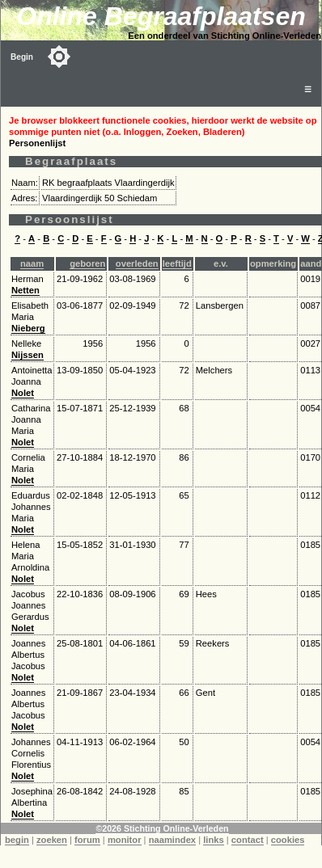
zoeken (52, 840)
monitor (125, 840)
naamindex (172, 840)
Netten (25, 290)
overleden (137, 263)
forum (87, 840)
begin (17, 840)
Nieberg (28, 328)
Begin (22, 57)
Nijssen (28, 355)
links (214, 840)
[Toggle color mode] (59, 57)
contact (248, 840)
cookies (288, 840)
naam (32, 263)
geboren (87, 263)
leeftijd (177, 263)
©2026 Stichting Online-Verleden (162, 828)
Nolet (23, 393)
